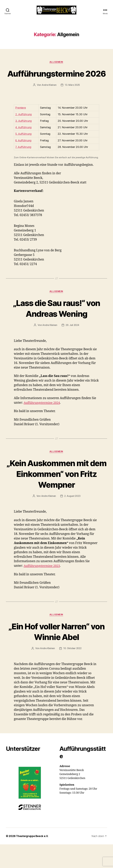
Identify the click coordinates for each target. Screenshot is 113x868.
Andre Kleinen (49, 100)
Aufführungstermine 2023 (43, 582)
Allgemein (56, 67)
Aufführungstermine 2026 (56, 83)
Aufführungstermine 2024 (43, 418)
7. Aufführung (23, 162)
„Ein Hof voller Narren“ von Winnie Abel (57, 647)
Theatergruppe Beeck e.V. (33, 852)
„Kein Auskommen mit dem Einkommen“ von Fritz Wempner (56, 489)
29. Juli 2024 (73, 341)
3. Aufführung (24, 136)
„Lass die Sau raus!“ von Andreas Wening (56, 324)
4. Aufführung (23, 143)
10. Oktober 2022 (73, 664)
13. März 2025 (73, 100)
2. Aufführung (24, 130)
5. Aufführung (24, 149)
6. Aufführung (23, 156)
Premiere (21, 123)
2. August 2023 (73, 512)
